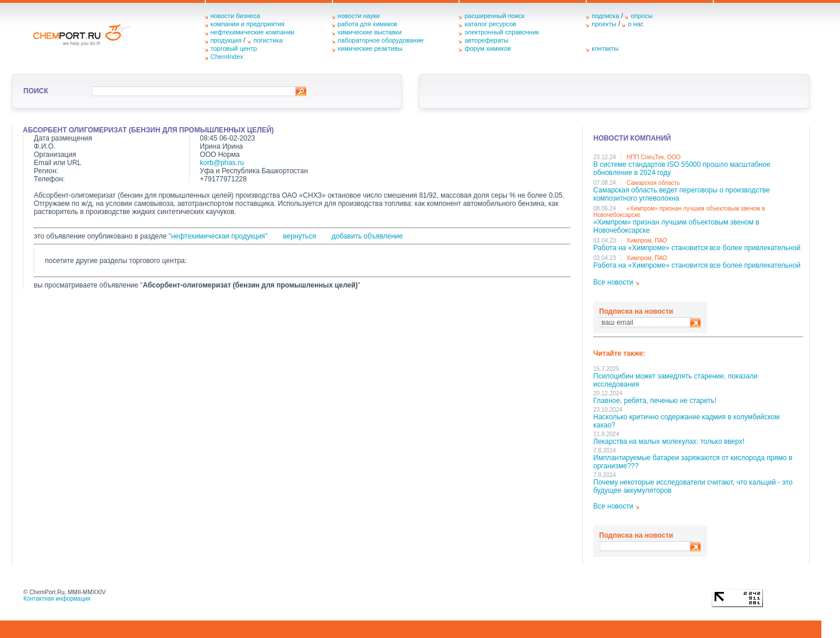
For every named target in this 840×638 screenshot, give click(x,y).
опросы (642, 16)
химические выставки (370, 32)
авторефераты (486, 40)
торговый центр (234, 48)
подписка (605, 16)
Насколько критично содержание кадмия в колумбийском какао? (686, 421)
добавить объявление (367, 236)
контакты (605, 48)
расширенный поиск (494, 16)
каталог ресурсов (490, 24)
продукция (226, 40)
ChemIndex (227, 57)
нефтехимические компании (253, 32)
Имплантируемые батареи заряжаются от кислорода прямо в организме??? (693, 462)
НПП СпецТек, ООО (654, 157)
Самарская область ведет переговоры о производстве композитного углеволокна (682, 194)
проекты (604, 24)
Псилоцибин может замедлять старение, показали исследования (675, 380)
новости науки (359, 16)
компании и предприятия (248, 24)
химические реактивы (370, 48)
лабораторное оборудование (381, 40)
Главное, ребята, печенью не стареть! (655, 401)
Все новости (613, 282)
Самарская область (653, 183)
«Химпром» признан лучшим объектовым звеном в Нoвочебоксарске (676, 226)
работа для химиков (368, 24)
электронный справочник (501, 32)
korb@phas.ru (222, 163)
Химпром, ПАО (647, 241)
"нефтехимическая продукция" (218, 236)
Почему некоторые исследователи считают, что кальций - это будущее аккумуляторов (693, 486)
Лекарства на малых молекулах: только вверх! (669, 441)
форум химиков (487, 48)
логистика (268, 40)
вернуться (299, 236)
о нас (636, 24)
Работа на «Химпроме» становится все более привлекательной (697, 248)
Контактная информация (57, 599)
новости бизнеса (235, 16)
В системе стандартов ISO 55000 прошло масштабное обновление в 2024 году (682, 169)
